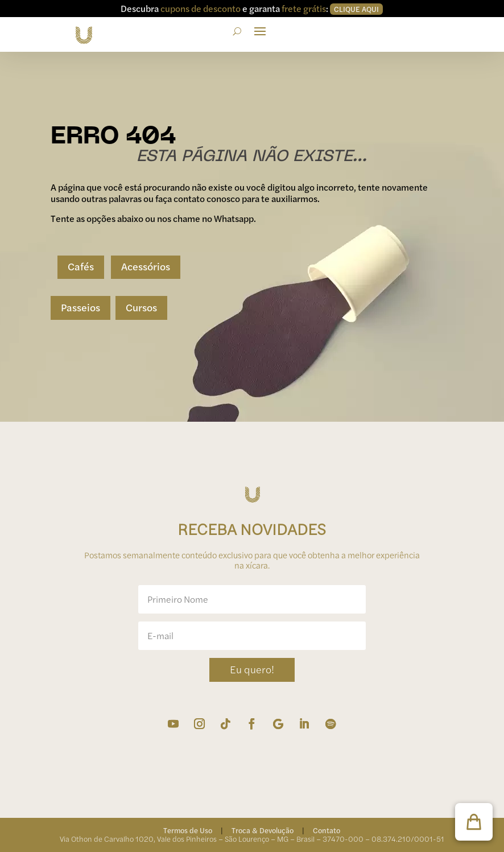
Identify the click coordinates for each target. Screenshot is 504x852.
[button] (474, 822)
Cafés (81, 266)
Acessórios (146, 266)
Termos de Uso (188, 830)
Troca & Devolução (263, 830)
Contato (327, 830)
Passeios (80, 307)
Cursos (141, 307)
